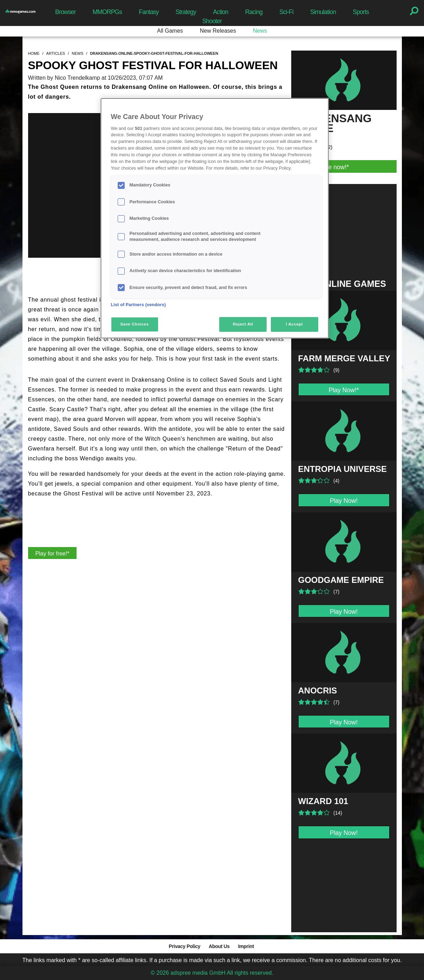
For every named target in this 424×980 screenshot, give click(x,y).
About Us (219, 946)
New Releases (218, 31)
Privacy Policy (184, 946)
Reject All (243, 324)
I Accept (294, 324)
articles (56, 53)
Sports (361, 12)
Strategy (186, 12)
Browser (65, 12)
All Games (170, 31)
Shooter (212, 21)
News (260, 31)
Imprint (246, 946)
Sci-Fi (286, 12)
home (34, 53)
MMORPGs (107, 12)
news (77, 53)
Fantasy (149, 12)
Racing (254, 12)
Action (221, 12)
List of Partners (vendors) (139, 305)
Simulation (323, 12)
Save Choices (135, 324)
